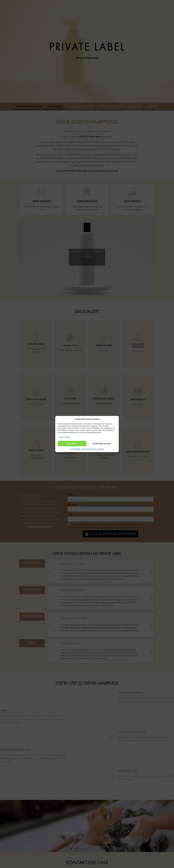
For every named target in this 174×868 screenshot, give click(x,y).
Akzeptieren (72, 443)
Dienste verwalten (65, 437)
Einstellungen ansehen (102, 443)
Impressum (101, 449)
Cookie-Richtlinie (75, 449)
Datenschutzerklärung (89, 449)
